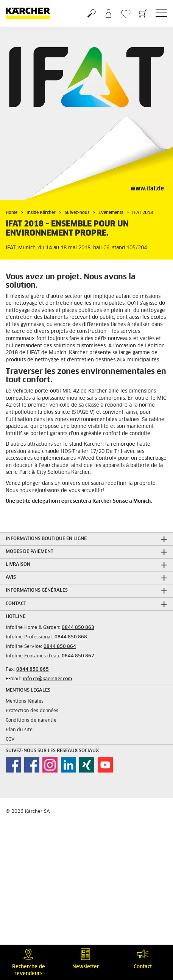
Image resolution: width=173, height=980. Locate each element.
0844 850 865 (33, 670)
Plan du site (19, 730)
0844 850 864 (60, 647)
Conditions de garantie (31, 720)
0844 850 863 (78, 628)
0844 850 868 (71, 637)
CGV (10, 739)
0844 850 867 (78, 656)
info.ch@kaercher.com (47, 679)
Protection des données (32, 711)
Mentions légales (25, 701)
